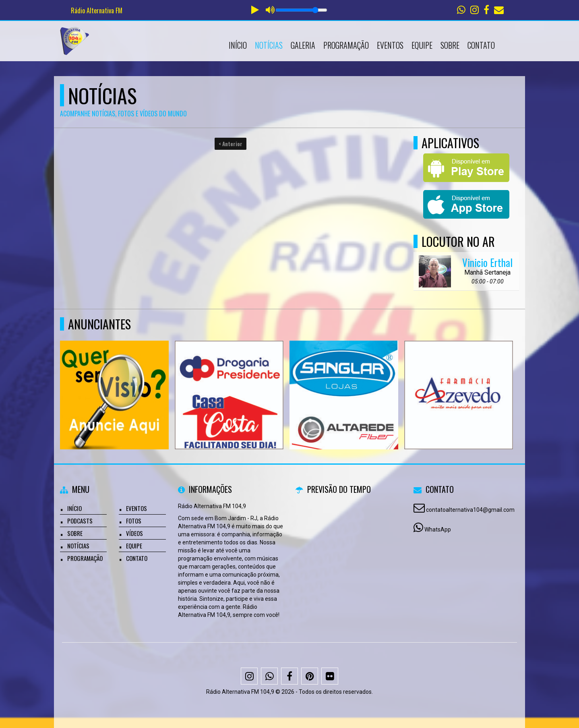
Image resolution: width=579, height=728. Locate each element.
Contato (481, 45)
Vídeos (134, 533)
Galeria (303, 45)
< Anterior (231, 144)
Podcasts (80, 521)
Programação (346, 45)
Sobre (450, 45)
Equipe (422, 45)
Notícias (269, 45)
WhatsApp (438, 529)
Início (238, 45)
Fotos (134, 521)
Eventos (390, 45)
